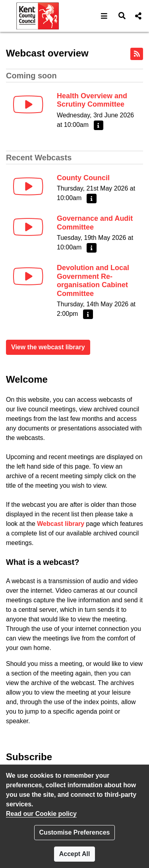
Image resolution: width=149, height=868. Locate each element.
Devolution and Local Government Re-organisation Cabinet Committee (93, 281)
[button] (104, 16)
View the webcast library (48, 347)
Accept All (75, 854)
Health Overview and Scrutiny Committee (92, 100)
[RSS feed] (137, 54)
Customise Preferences (75, 832)
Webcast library (61, 524)
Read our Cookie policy (41, 814)
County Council (83, 178)
